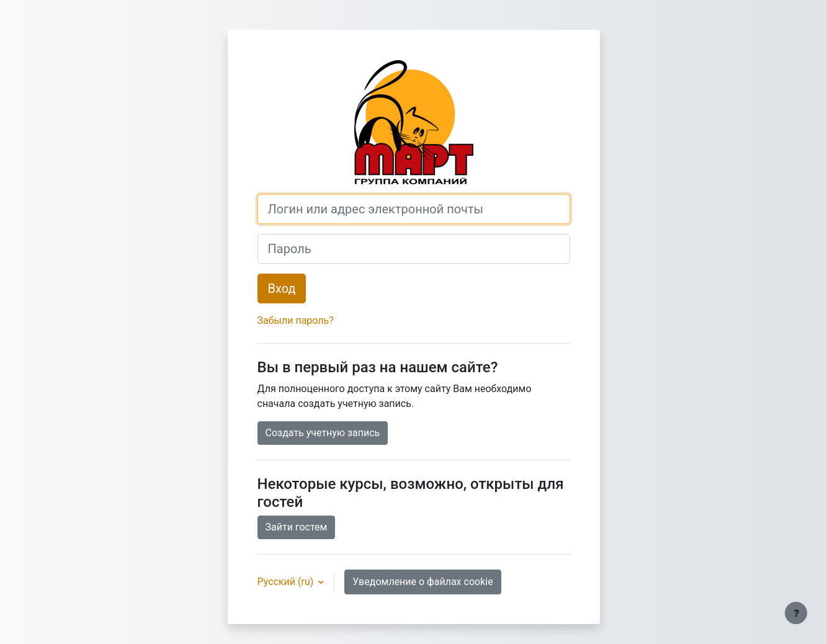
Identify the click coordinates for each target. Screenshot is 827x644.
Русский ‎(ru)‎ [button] (287, 582)
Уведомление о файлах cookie (422, 582)
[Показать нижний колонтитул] (796, 613)
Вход (282, 288)
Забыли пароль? (296, 320)
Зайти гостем (297, 527)
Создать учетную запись (323, 433)
